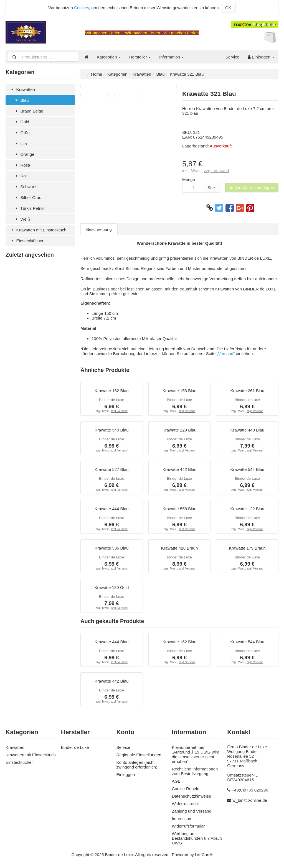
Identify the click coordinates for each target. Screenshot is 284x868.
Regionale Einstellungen (139, 755)
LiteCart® (204, 855)
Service (232, 57)
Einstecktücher (27, 241)
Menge (189, 179)
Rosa (22, 165)
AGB (176, 781)
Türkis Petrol (29, 208)
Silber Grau (28, 197)
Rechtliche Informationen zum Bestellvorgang (195, 771)
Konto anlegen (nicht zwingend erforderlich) (137, 765)
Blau (21, 100)
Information (172, 57)
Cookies (82, 8)
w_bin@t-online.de (250, 800)
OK (228, 8)
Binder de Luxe (75, 747)
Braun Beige (29, 111)
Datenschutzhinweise (191, 796)
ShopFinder (255, 25)
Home (97, 74)
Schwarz (25, 187)
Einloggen (261, 57)
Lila (20, 143)
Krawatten (22, 89)
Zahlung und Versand (192, 811)
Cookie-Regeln (185, 789)
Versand (226, 353)
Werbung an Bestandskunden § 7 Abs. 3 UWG (197, 838)
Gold (21, 122)
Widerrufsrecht (185, 804)
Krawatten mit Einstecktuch (38, 230)
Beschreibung (99, 229)
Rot (20, 176)
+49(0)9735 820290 (250, 790)
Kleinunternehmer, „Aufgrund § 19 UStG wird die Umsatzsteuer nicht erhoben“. (196, 754)
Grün (22, 133)
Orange (24, 154)
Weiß (22, 219)
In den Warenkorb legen (252, 187)
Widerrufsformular (188, 826)
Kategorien (109, 57)
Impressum (182, 819)
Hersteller (140, 57)
